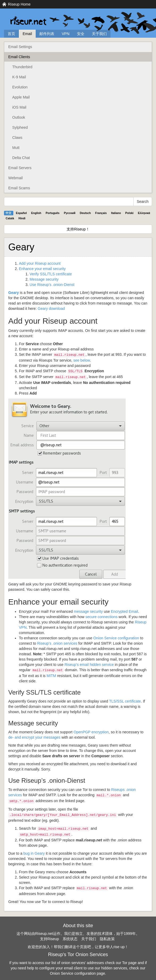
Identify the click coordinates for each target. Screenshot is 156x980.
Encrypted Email (125, 611)
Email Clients (19, 57)
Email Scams (19, 188)
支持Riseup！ (78, 229)
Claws (17, 138)
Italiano (116, 213)
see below (81, 360)
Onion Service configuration (116, 638)
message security (88, 611)
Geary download (51, 309)
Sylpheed (20, 127)
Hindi (22, 218)
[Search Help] (69, 202)
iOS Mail (19, 107)
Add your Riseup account (40, 263)
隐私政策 (107, 939)
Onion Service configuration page (78, 973)
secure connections (102, 617)
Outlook (19, 117)
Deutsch (85, 213)
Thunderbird (22, 67)
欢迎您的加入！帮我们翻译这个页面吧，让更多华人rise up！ (78, 947)
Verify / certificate (51, 274)
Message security (44, 279)
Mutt (16, 148)
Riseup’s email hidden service (89, 665)
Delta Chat (21, 158)
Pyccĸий (70, 213)
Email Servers (20, 168)
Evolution (20, 87)
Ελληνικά (144, 213)
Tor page (129, 963)
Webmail (15, 178)
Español (21, 213)
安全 (81, 34)
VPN (66, 34)
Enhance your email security (42, 269)
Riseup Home (19, 4)
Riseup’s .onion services (57, 643)
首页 (11, 34)
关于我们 (99, 34)
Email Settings (20, 47)
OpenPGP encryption (91, 732)
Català (10, 218)
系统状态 (70, 939)
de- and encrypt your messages (34, 737)
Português (53, 213)
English (36, 213)
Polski (130, 213)
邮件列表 (47, 34)
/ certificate (125, 701)
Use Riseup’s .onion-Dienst (52, 285)
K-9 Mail (19, 77)
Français (101, 213)
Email (27, 34)
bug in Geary (34, 853)
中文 (9, 213)
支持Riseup (50, 939)
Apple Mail (21, 97)
